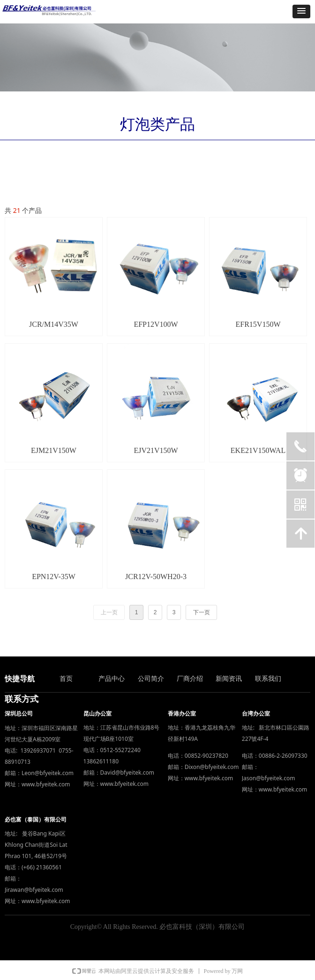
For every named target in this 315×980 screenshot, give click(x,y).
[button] (301, 11)
